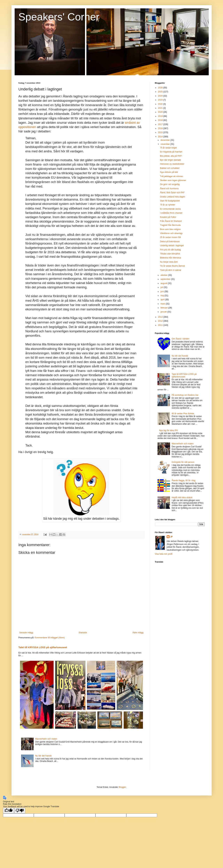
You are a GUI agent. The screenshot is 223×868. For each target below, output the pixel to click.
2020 (161, 112)
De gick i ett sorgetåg (170, 184)
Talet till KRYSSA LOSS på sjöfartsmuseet (43, 647)
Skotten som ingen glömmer (173, 180)
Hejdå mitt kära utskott (182, 498)
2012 (161, 321)
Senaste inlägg (26, 633)
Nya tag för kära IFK (168, 430)
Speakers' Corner (59, 17)
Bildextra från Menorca (170, 258)
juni (162, 292)
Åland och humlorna (169, 189)
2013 (161, 317)
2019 (161, 116)
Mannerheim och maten (46, 739)
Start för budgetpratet (170, 201)
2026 (161, 88)
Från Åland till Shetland (171, 221)
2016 (161, 128)
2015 (161, 132)
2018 (161, 120)
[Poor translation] (20, 811)
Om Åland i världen (180, 339)
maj (162, 296)
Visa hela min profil (164, 554)
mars (163, 304)
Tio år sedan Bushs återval (172, 266)
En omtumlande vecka (170, 209)
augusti (164, 283)
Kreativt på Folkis (168, 217)
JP (172, 537)
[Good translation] (9, 811)
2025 (161, 92)
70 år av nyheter (168, 205)
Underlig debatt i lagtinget (172, 246)
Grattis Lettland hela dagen (172, 197)
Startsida (83, 633)
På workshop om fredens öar (185, 395)
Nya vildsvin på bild (169, 172)
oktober (164, 275)
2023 (161, 100)
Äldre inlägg (138, 633)
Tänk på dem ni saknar (171, 270)
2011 (161, 325)
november (165, 144)
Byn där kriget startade (170, 160)
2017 (161, 124)
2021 (161, 108)
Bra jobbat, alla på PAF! (171, 156)
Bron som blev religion (170, 229)
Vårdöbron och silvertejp (171, 233)
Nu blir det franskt (43, 756)
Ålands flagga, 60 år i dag (183, 480)
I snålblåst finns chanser (171, 213)
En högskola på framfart (171, 152)
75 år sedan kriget (168, 148)
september (166, 279)
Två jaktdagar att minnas (171, 176)
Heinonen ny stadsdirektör (172, 164)
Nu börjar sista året (169, 262)
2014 (161, 137)
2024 (161, 96)
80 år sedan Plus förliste (183, 414)
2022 (161, 104)
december (165, 140)
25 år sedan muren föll (170, 237)
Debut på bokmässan (170, 242)
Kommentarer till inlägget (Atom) (50, 638)
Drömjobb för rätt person (183, 462)
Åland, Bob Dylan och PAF (172, 193)
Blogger (122, 787)
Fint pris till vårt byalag (170, 250)
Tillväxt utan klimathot (170, 254)
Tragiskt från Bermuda (170, 225)
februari (164, 308)
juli (162, 287)
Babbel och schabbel (170, 168)
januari (164, 312)
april (163, 300)
